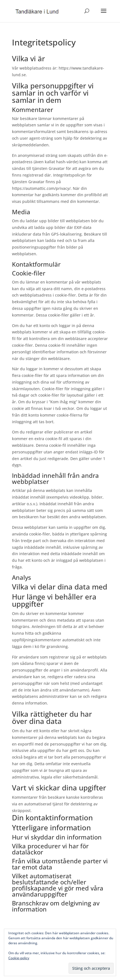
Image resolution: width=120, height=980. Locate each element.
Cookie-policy (19, 958)
